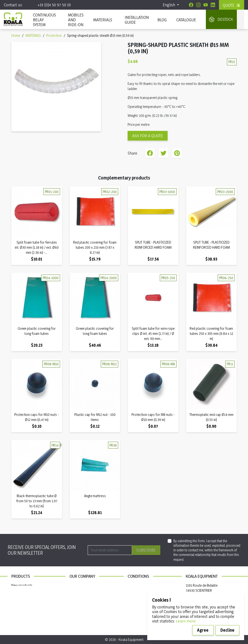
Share (150, 153)
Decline (227, 630)
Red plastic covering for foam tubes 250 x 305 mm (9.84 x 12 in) (211, 333)
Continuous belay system (30, 599)
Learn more (186, 621)
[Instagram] (198, 5)
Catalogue (186, 20)
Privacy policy (138, 592)
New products (22, 585)
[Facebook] (191, 5)
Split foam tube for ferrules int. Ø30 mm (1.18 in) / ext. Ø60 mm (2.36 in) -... (37, 247)
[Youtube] (206, 5)
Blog (162, 20)
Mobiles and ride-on (76, 20)
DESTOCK (225, 19)
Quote (229, 5)
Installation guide (24, 606)
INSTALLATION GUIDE (136, 20)
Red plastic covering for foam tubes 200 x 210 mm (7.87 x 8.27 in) (95, 247)
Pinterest (177, 153)
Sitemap (75, 592)
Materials (18, 592)
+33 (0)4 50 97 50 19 (54, 5)
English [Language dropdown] (169, 5)
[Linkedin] (213, 5)
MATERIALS (103, 20)
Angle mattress (95, 496)
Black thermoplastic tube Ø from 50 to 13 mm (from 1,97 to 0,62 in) (37, 501)
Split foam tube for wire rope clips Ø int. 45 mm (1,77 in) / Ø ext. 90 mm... (153, 333)
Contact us (13, 5)
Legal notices (137, 585)
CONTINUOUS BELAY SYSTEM (44, 20)
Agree (203, 630)
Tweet (163, 153)
